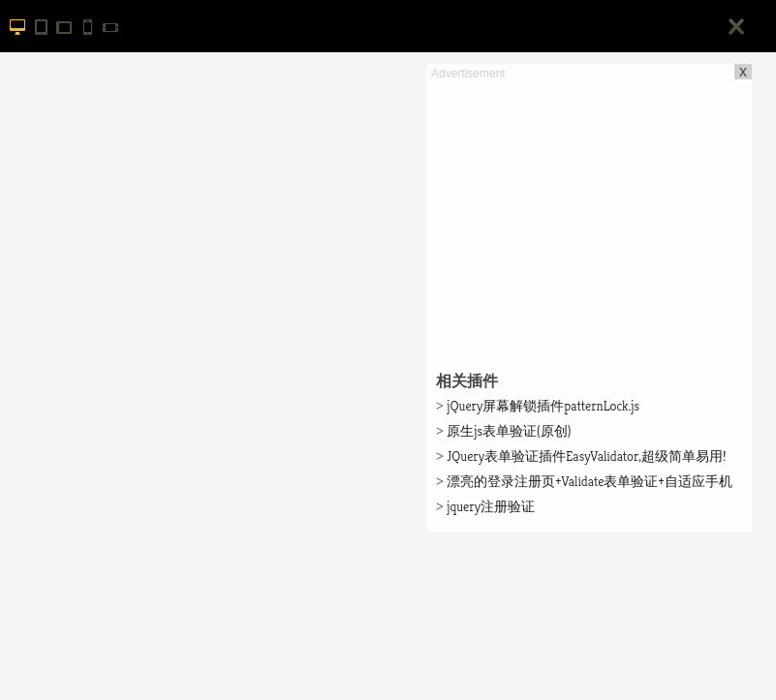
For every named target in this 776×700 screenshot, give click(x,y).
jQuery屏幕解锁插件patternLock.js (538, 406)
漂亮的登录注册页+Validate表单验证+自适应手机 (584, 481)
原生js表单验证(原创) (503, 431)
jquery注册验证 (485, 506)
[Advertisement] (589, 219)
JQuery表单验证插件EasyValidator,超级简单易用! (581, 456)
